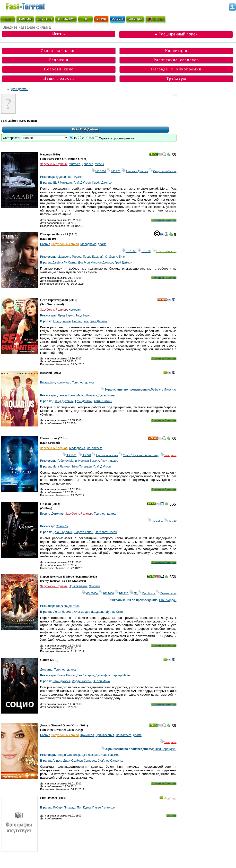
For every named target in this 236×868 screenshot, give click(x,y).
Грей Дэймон (99, 321)
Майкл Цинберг (87, 395)
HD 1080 (99, 171)
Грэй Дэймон (20, 89)
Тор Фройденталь (68, 606)
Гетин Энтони (103, 401)
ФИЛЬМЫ (25, 19)
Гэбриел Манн (67, 461)
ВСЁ (8, 19)
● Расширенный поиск (176, 34)
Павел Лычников (104, 808)
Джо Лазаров (85, 675)
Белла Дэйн (80, 321)
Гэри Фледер (110, 461)
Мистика (74, 164)
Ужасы (100, 164)
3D (133, 593)
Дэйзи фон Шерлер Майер (113, 675)
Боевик (45, 244)
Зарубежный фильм (54, 164)
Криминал (64, 383)
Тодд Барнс (83, 315)
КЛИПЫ (155, 19)
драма (102, 244)
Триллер (88, 164)
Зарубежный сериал (65, 244)
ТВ (85, 19)
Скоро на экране (59, 51)
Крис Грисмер (110, 755)
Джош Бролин (63, 532)
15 (75, 138)
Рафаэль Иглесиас (164, 390)
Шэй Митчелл (62, 183)
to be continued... (164, 251)
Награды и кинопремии (176, 69)
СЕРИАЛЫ (45, 19)
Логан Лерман (63, 612)
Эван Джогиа (61, 681)
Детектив (57, 514)
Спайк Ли (62, 526)
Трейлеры (176, 78)
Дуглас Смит (115, 612)
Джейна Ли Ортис (64, 263)
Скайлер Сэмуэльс (110, 761)
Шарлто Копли (83, 532)
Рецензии (59, 60)
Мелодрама (88, 244)
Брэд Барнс (66, 315)
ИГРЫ (135, 19)
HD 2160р (90, 593)
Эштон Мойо (101, 681)
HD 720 (114, 171)
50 (92, 138)
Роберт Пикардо (64, 808)
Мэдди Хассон (81, 681)
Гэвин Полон (66, 675)
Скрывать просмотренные (117, 138)
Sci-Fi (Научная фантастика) (139, 455)
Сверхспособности (163, 171)
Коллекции (176, 51)
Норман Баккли (89, 461)
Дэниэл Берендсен (164, 749)
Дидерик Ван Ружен (69, 177)
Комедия (75, 310)
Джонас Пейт (66, 395)
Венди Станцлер (69, 755)
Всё (75, 129)
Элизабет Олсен (106, 532)
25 (83, 138)
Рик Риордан (168, 600)
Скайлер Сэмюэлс (84, 761)
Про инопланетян (105, 455)
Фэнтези (95, 586)
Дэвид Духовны (63, 401)
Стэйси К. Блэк (115, 257)
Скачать (171, 816)
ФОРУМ (117, 19)
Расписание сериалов (176, 60)
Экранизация (166, 593)
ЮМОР (101, 19)
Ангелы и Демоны (135, 171)
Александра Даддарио (89, 612)
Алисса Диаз (61, 761)
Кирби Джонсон (103, 183)
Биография (48, 383)
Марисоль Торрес (69, 257)
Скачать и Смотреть (164, 220)
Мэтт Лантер (61, 467)
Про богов (147, 593)
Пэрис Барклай (93, 257)
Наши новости (59, 78)
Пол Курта (84, 808)
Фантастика (95, 448)
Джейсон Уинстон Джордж (96, 263)
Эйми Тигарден (82, 467)
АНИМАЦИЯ (66, 19)
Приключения (78, 586)
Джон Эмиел (107, 395)
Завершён (168, 455)
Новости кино (59, 69)
